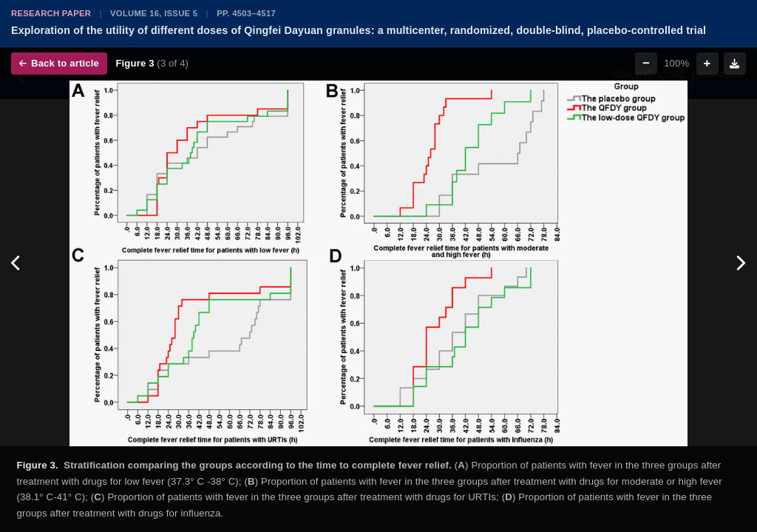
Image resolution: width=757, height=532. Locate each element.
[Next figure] (740, 263)
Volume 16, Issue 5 (154, 13)
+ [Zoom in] (707, 63)
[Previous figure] (17, 263)
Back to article (59, 63)
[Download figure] (735, 64)
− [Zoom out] (646, 63)
